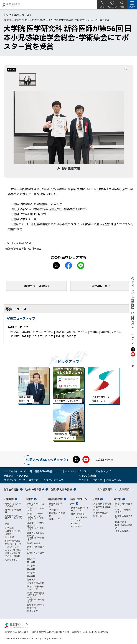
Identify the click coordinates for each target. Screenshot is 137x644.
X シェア (56, 266)
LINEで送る (81, 266)
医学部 (29, 499)
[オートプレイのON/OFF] (12, 70)
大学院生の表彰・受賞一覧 (101, 514)
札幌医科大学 (11, 5)
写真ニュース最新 (36, 287)
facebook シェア (68, 266)
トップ (7, 15)
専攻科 (118, 499)
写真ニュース (22, 15)
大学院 (96, 499)
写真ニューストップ (21, 319)
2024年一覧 (100, 287)
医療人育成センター (78, 501)
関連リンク (32, 611)
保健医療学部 (55, 499)
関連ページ (54, 519)
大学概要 (9, 499)
